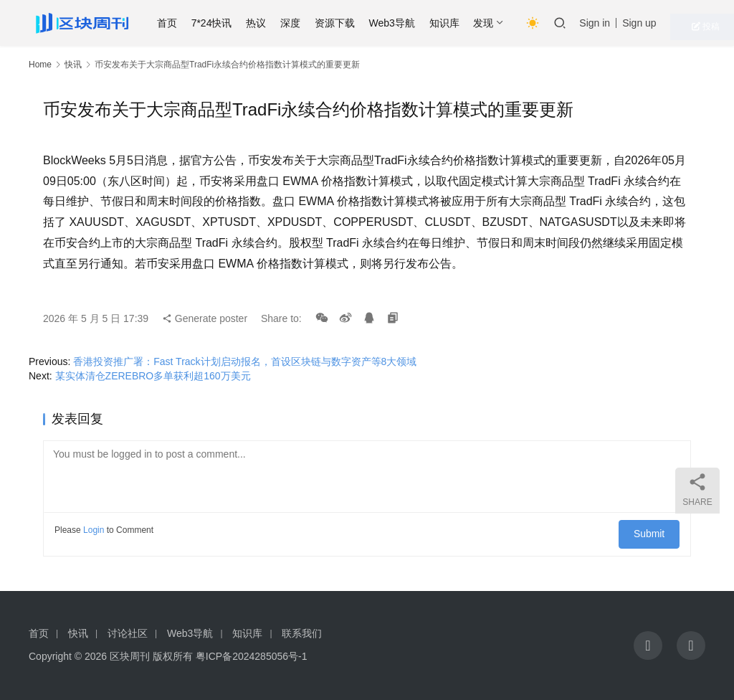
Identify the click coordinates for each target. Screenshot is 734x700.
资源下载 (361, 23)
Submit (655, 530)
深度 (317, 23)
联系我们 (302, 633)
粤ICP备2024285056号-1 (252, 656)
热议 (282, 23)
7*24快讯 (238, 23)
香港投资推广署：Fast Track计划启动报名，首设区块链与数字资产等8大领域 (245, 361)
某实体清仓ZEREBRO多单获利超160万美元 (153, 376)
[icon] (648, 645)
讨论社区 (128, 633)
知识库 (470, 23)
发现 (510, 23)
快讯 (73, 65)
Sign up (666, 23)
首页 (193, 23)
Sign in (621, 23)
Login (94, 530)
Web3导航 (418, 23)
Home (40, 65)
